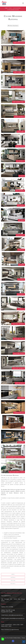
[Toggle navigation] (23, 3)
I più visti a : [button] (13, 584)
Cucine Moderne (17, 8)
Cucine (10, 8)
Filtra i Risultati (13, 26)
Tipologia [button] (13, 580)
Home (6, 8)
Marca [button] (13, 574)
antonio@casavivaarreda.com (16, 615)
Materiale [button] (13, 577)
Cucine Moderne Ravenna (13, 10)
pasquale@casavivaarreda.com (17, 618)
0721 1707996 (9, 607)
